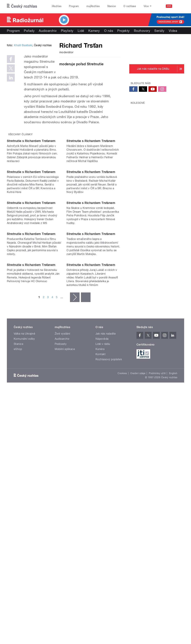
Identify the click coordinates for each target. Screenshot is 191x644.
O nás (109, 31)
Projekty (124, 31)
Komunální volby (24, 521)
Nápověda (102, 521)
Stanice (112, 6)
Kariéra (100, 531)
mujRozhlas (93, 6)
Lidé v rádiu (103, 526)
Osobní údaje (138, 555)
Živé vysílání (62, 516)
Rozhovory (142, 31)
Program (74, 6)
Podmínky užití (157, 555)
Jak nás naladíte (106, 516)
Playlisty (67, 31)
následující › (75, 479)
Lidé (81, 31)
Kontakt (100, 536)
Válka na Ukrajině (24, 516)
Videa (173, 31)
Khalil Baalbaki (23, 91)
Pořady (29, 31)
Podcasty (61, 526)
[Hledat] (180, 6)
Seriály (159, 31)
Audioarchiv (48, 31)
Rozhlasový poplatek (109, 542)
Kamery (94, 31)
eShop (18, 531)
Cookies (122, 555)
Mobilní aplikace (65, 531)
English (173, 555)
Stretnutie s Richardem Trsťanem (31, 201)
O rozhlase (130, 6)
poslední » (86, 479)
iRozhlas (57, 6)
